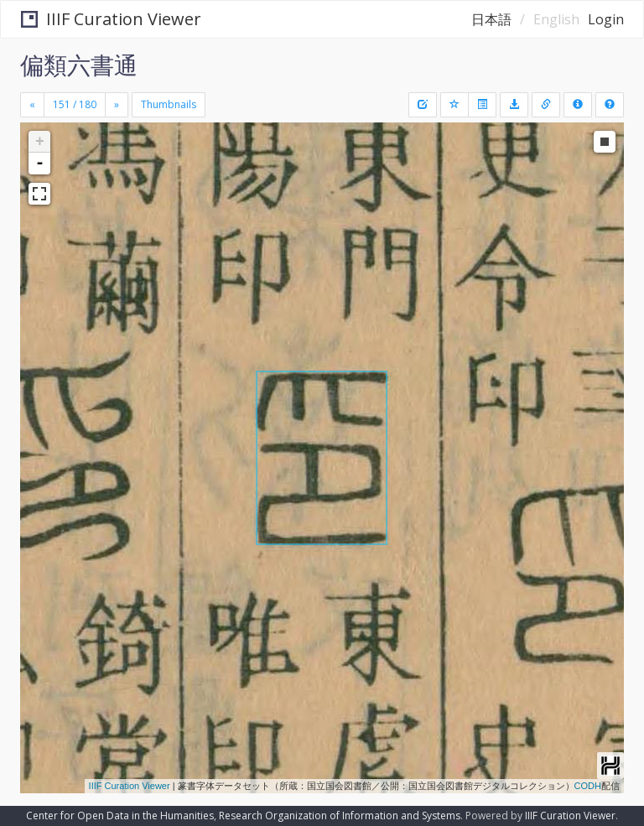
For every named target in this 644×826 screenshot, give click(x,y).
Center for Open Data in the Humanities (120, 816)
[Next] (117, 105)
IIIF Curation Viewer (111, 19)
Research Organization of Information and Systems (340, 816)
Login (606, 19)
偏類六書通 (79, 65)
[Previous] (32, 105)
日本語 (491, 19)
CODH (588, 786)
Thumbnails (169, 104)
